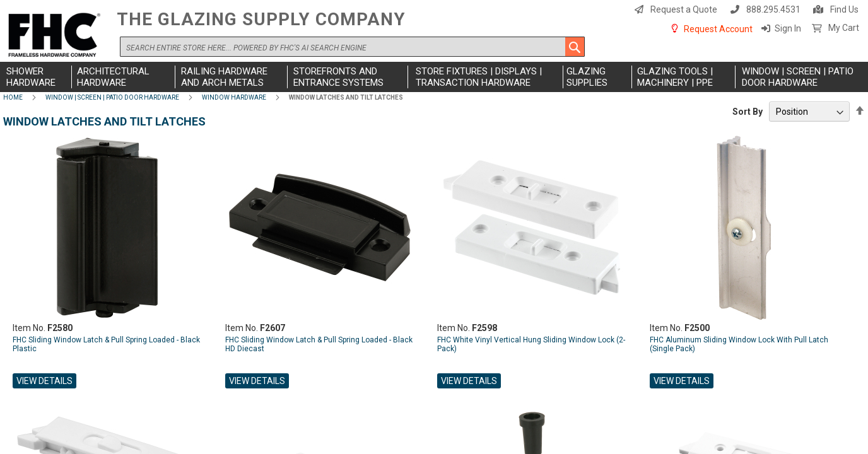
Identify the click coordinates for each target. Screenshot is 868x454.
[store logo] (57, 36)
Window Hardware (234, 97)
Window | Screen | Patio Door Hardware (112, 97)
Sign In (788, 28)
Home (13, 97)
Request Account (718, 29)
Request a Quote (684, 9)
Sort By (748, 112)
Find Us (844, 9)
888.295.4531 (773, 9)
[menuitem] (38, 77)
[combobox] (352, 47)
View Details (44, 381)
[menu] (434, 77)
